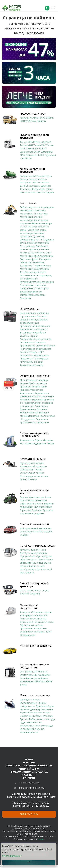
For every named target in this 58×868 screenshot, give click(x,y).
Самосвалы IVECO (35, 155)
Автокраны (26, 227)
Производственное (30, 326)
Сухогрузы (25, 700)
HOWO (42, 118)
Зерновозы (26, 510)
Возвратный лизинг (33, 459)
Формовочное (42, 393)
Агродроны (38, 513)
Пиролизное (26, 359)
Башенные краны (29, 336)
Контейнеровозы (29, 732)
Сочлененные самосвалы (33, 285)
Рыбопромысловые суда (42, 719)
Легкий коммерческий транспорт (34, 585)
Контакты (29, 778)
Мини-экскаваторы (42, 223)
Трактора (37, 510)
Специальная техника (31, 470)
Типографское (41, 359)
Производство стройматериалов (37, 346)
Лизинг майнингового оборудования (34, 666)
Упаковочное (41, 329)
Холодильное (27, 406)
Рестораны (26, 443)
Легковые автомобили (34, 524)
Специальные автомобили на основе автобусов (35, 566)
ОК (29, 862)
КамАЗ (23, 118)
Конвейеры (26, 400)
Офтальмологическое (31, 625)
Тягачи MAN (26, 145)
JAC (47, 590)
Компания (29, 762)
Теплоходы (47, 716)
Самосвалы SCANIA (30, 152)
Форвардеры (48, 207)
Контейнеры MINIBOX (31, 681)
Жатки (40, 504)
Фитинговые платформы (41, 192)
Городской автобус (30, 556)
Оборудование (29, 309)
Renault (35, 528)
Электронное (27, 342)
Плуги (23, 500)
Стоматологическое (43, 622)
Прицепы (41, 121)
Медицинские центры (43, 443)
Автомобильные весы (31, 362)
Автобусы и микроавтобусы (38, 546)
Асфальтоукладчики (43, 256)
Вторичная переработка (33, 333)
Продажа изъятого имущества (29, 772)
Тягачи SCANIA (43, 142)
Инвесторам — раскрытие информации (29, 766)
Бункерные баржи (45, 706)
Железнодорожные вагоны (34, 476)
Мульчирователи (43, 507)
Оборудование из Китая (35, 376)
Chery (23, 532)
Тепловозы (26, 189)
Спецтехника (28, 203)
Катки (48, 497)
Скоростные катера (30, 716)
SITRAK (50, 118)
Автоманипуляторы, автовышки (37, 282)
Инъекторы (41, 500)
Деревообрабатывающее (33, 383)
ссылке (41, 839)
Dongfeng (35, 594)
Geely (29, 532)
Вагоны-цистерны (43, 176)
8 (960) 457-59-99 (29, 783)
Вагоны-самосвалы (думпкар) (35, 186)
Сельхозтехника (28, 479)
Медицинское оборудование (29, 607)
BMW (28, 528)
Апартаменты (27, 440)
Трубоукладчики (41, 269)
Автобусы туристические (33, 550)
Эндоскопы (26, 622)
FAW (34, 121)
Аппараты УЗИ (27, 612)
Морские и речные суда (35, 695)
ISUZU (23, 590)
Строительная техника (32, 473)
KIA (49, 528)
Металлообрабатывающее (34, 380)
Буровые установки (39, 249)
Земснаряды (26, 210)
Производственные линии (33, 387)
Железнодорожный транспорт (32, 170)
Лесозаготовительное (42, 396)
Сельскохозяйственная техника (35, 492)
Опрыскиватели (28, 504)
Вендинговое (41, 406)
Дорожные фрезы (29, 259)
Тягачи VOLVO (27, 142)
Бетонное (46, 339)
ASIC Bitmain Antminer (31, 672)
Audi (22, 528)
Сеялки (30, 500)
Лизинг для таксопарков (36, 646)
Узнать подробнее (12, 856)
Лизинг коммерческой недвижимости (34, 435)
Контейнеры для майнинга (34, 678)
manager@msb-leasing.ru (31, 788)
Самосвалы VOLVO (36, 148)
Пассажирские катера (39, 713)
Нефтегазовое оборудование (35, 349)
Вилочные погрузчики (38, 243)
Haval (35, 532)
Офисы (38, 440)
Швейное (25, 396)
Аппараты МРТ (41, 615)
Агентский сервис (29, 769)
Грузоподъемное (32, 403)
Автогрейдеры (27, 246)
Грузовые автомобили (32, 463)
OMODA (48, 532)
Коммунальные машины (32, 253)
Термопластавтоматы (32, 365)
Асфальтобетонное (30, 339)
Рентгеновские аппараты (33, 619)
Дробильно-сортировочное (34, 422)
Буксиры (24, 719)
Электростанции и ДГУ (32, 352)
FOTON (41, 590)
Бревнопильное (28, 313)
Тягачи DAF (40, 145)
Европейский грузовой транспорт (34, 136)
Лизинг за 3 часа (29, 814)
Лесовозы (40, 295)
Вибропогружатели (30, 207)
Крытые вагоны (41, 182)
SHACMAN (33, 118)
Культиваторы (36, 497)
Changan (24, 535)
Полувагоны (26, 176)
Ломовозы (25, 298)
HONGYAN (25, 121)
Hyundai (43, 528)
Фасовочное (26, 329)
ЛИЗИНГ (29, 759)
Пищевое (46, 326)
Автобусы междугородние (34, 553)
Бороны (24, 497)
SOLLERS (24, 594)
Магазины (48, 440)
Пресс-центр (29, 775)
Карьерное (40, 342)
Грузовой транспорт (33, 114)
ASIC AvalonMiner (41, 675)
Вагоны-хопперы (29, 179)
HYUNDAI (32, 590)
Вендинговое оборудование (35, 355)
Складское (48, 403)
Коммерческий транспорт (33, 466)
